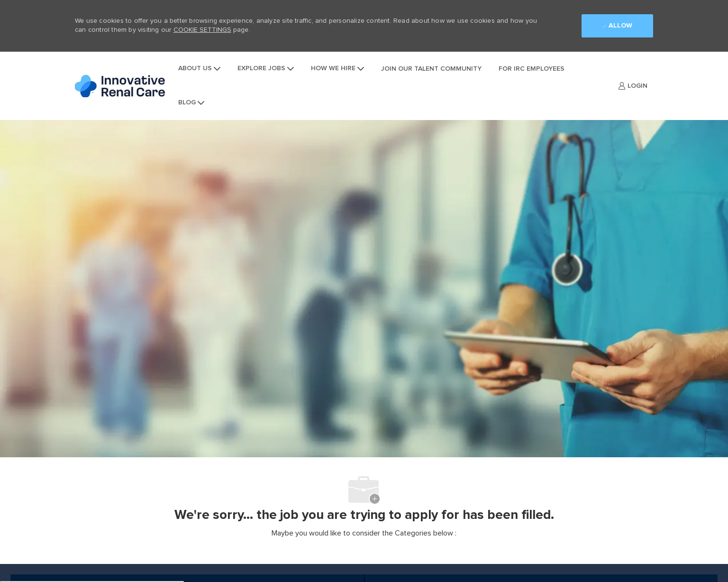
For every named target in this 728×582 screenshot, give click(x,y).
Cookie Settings (202, 30)
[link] (633, 86)
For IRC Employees (532, 69)
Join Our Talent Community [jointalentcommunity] (431, 69)
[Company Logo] (122, 86)
